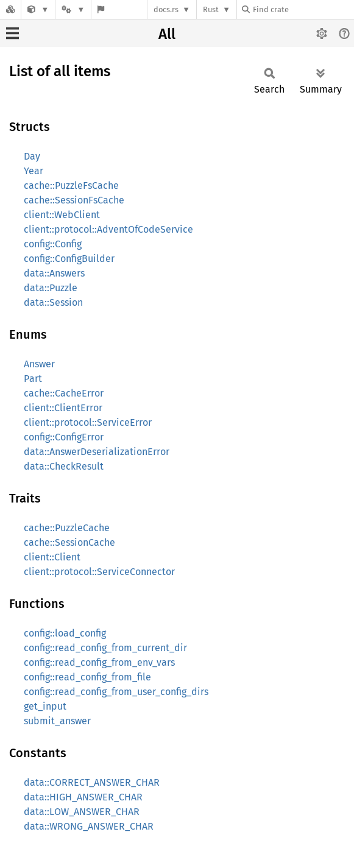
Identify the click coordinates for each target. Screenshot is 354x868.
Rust (211, 9)
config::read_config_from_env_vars (99, 662)
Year (34, 171)
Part (33, 379)
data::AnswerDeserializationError (97, 452)
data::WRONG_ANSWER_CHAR (89, 826)
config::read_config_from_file (87, 677)
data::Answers (54, 273)
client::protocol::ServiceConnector (99, 572)
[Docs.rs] (10, 9)
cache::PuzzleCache (67, 528)
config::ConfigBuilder (69, 259)
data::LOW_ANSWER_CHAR (82, 812)
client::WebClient (62, 215)
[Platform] (73, 9)
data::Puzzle (51, 288)
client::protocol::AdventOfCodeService (108, 229)
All (167, 34)
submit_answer (57, 721)
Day (32, 156)
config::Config (53, 244)
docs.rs (166, 9)
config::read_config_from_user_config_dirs (116, 692)
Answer (39, 364)
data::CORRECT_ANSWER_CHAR (92, 782)
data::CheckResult (64, 466)
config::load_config (65, 633)
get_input (45, 706)
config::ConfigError (64, 437)
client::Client (52, 557)
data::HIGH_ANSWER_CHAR (83, 797)
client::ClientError (63, 408)
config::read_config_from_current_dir (105, 648)
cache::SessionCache (69, 542)
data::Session (53, 302)
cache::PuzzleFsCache (71, 185)
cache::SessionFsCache (74, 200)
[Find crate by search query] (303, 9)
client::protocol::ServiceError (88, 422)
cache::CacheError (64, 393)
